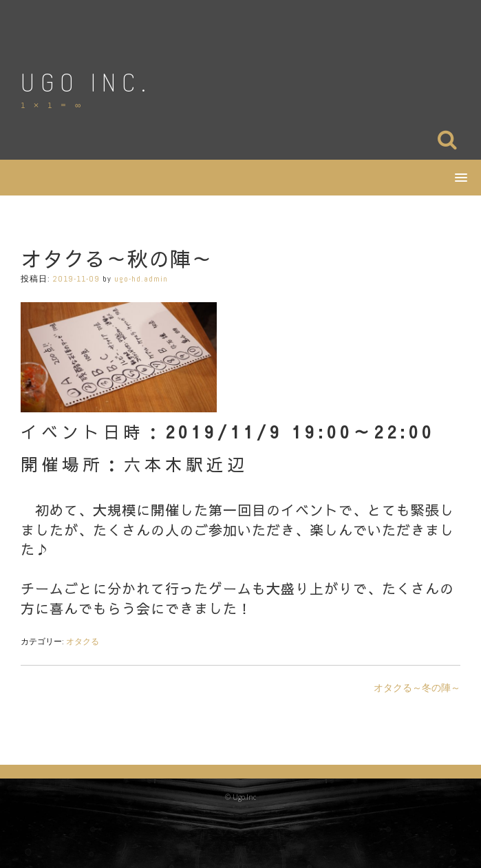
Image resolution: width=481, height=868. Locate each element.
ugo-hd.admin (141, 279)
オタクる (83, 642)
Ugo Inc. (86, 82)
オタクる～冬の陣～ (417, 688)
